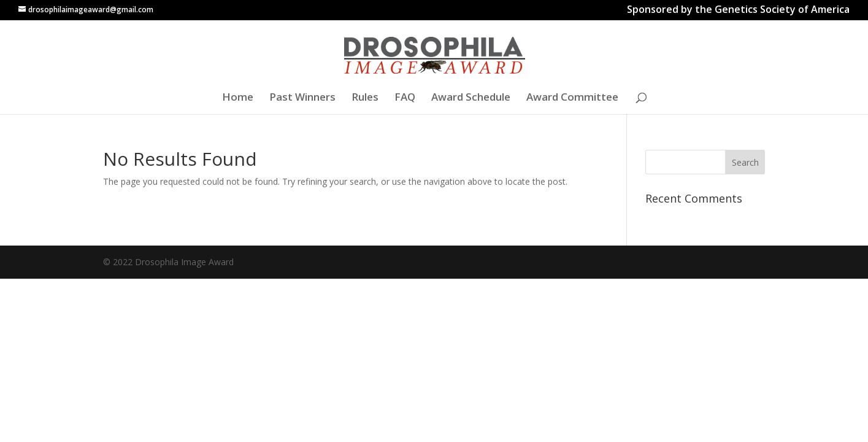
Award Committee (572, 98)
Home (238, 98)
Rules (365, 98)
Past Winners (302, 98)
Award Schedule (471, 98)
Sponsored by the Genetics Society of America (738, 11)
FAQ (405, 98)
